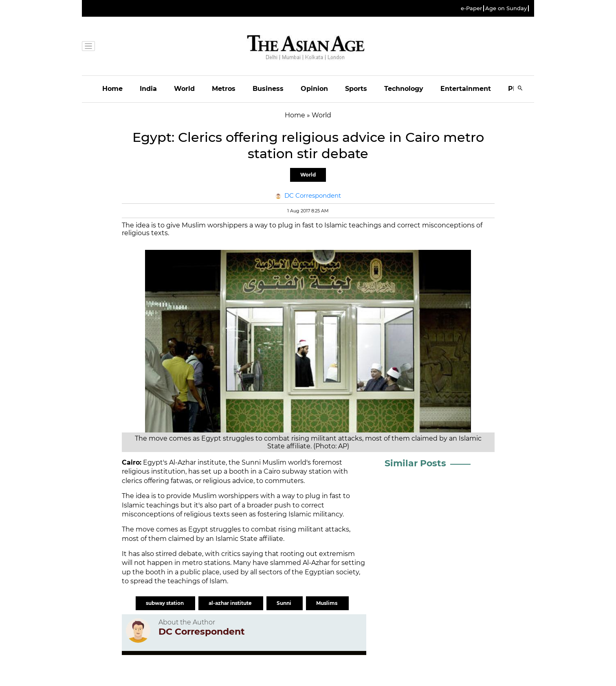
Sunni (285, 603)
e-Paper (471, 8)
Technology (404, 89)
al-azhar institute (231, 603)
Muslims (327, 603)
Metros (224, 89)
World (184, 89)
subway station (165, 603)
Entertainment (466, 89)
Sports (356, 89)
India (148, 89)
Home (112, 89)
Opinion (314, 89)
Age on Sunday (506, 8)
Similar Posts (415, 463)
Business (268, 89)
